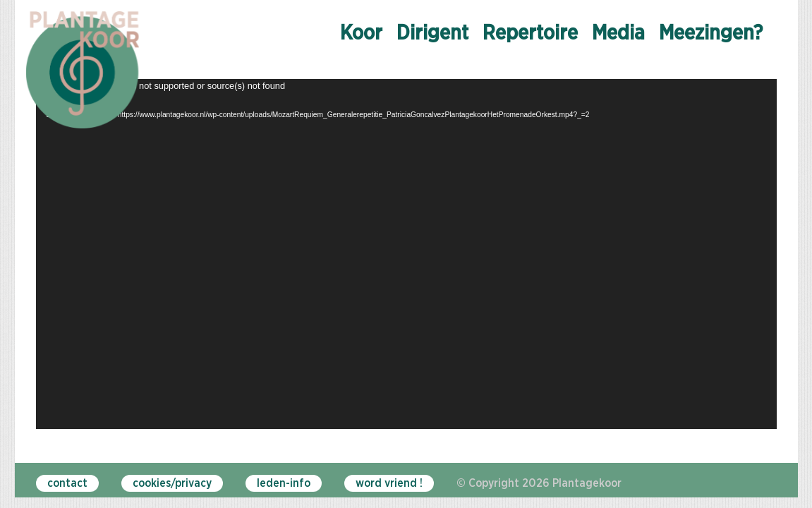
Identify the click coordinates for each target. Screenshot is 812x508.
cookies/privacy (172, 483)
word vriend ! (389, 483)
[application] (406, 254)
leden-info (284, 483)
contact (67, 483)
